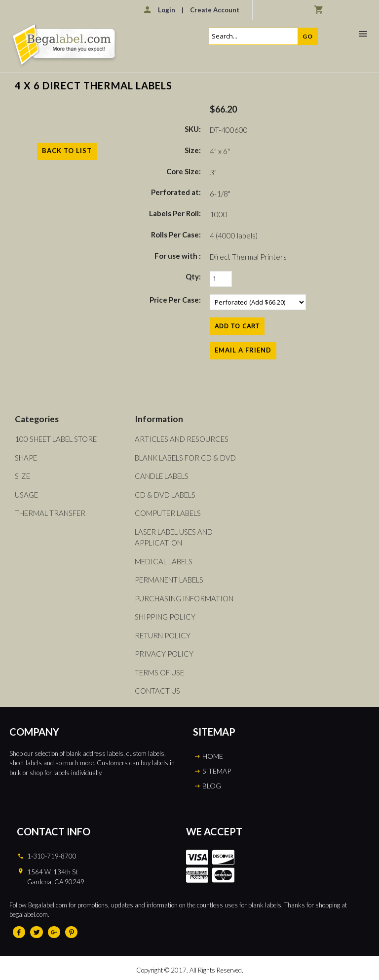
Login (167, 10)
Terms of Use (159, 672)
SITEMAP (217, 771)
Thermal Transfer (50, 513)
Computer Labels (168, 513)
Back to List (67, 151)
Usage (26, 495)
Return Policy (163, 635)
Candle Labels (162, 476)
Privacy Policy (164, 654)
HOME (213, 756)
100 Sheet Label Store (56, 439)
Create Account (215, 10)
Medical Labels (164, 561)
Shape (26, 458)
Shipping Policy (165, 617)
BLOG (212, 786)
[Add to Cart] (237, 326)
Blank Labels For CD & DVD (185, 458)
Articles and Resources (182, 439)
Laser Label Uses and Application (174, 537)
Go (308, 36)
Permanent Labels (169, 580)
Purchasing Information (184, 598)
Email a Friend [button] (243, 350)
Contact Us (157, 691)
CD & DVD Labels (165, 495)
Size (22, 476)
